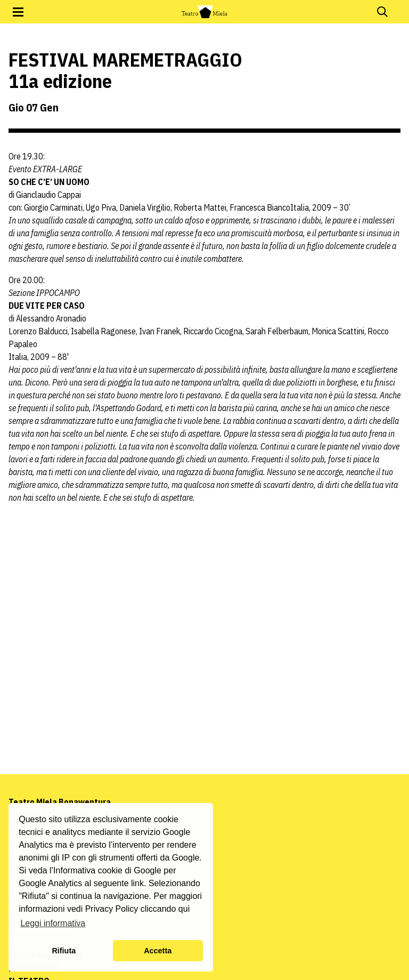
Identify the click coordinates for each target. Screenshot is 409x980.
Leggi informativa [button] (53, 923)
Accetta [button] (158, 951)
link (137, 883)
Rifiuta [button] (64, 951)
